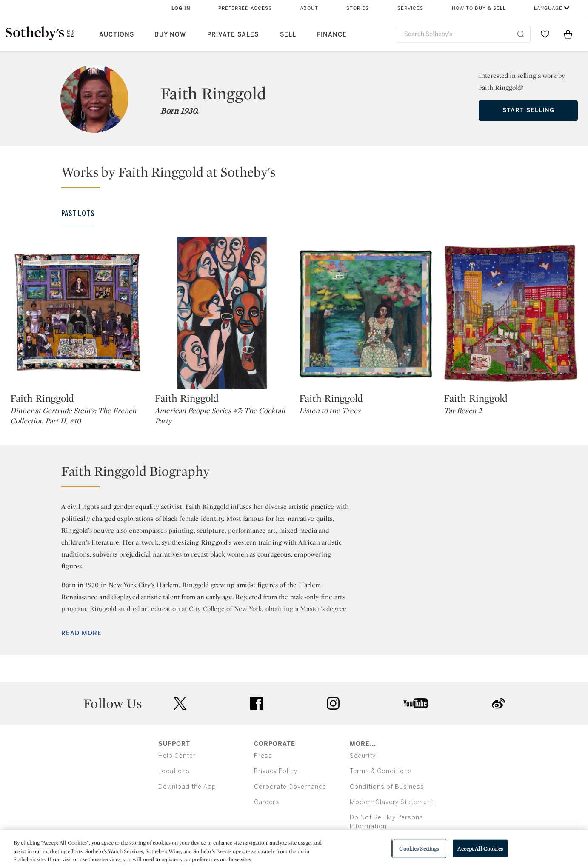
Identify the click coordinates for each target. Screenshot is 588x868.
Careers (267, 802)
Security (363, 756)
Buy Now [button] (170, 35)
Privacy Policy (276, 771)
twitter (180, 704)
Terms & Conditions (381, 771)
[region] (294, 849)
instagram (333, 703)
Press (263, 756)
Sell (288, 35)
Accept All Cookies (480, 848)
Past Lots (78, 214)
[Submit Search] (521, 34)
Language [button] (548, 8)
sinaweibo (498, 704)
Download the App (187, 787)
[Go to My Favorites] (545, 34)
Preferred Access (245, 8)
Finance (332, 35)
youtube (416, 703)
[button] (299, 176)
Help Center (177, 756)
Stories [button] (358, 8)
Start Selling (528, 110)
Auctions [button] (117, 35)
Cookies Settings (419, 848)
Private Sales (233, 35)
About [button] (309, 8)
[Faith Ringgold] (77, 313)
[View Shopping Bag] (568, 34)
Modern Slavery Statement (392, 802)
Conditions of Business (387, 787)
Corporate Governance (290, 787)
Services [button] (410, 8)
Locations (174, 771)
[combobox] (464, 34)
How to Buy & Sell (479, 8)
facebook (257, 703)
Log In (181, 8)
